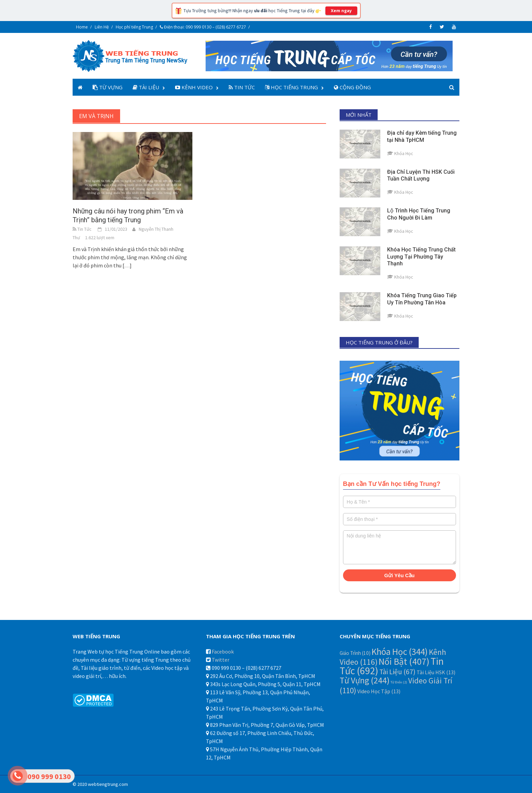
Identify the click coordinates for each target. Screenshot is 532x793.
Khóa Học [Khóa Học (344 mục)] (400, 652)
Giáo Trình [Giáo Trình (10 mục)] (355, 653)
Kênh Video (194, 87)
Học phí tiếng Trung (134, 27)
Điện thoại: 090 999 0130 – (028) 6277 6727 (203, 27)
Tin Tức (242, 87)
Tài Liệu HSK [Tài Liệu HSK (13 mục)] (436, 672)
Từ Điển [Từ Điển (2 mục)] (399, 682)
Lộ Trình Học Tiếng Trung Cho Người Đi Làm (419, 214)
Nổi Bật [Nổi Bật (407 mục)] (404, 662)
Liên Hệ (102, 27)
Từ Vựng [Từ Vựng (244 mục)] (365, 680)
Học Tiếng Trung (291, 87)
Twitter (221, 660)
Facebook (223, 652)
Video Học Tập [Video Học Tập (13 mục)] (379, 691)
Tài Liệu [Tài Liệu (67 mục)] (397, 672)
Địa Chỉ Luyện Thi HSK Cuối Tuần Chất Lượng (421, 175)
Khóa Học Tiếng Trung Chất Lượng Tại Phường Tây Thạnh (421, 257)
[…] (127, 265)
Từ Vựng (108, 87)
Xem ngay (341, 11)
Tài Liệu (146, 87)
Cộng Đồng (352, 87)
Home (82, 27)
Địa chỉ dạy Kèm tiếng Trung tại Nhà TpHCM (422, 136)
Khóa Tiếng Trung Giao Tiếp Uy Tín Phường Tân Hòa (422, 299)
